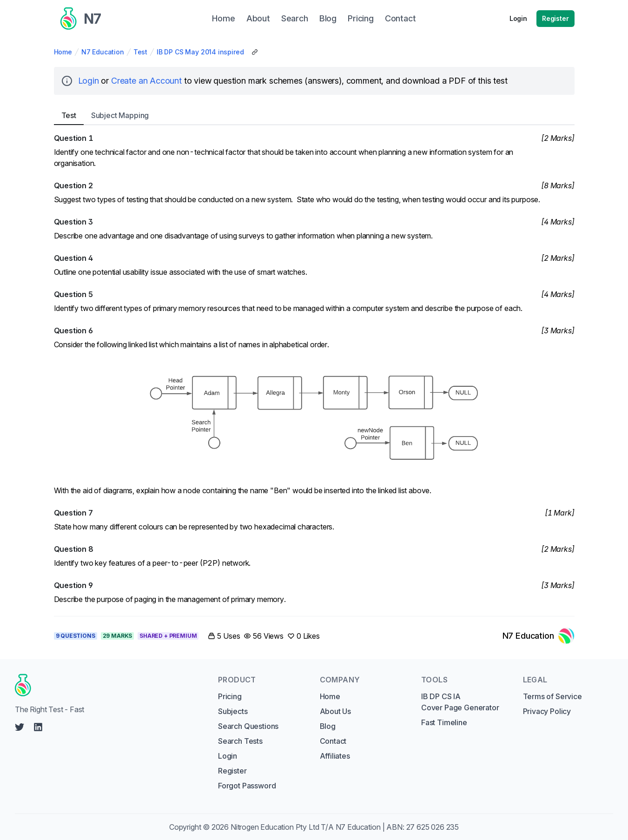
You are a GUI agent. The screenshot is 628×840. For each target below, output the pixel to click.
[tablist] (314, 116)
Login (518, 18)
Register (555, 18)
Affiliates (335, 756)
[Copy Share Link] (255, 52)
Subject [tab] (120, 115)
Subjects (233, 711)
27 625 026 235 (433, 827)
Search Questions (248, 726)
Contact (333, 741)
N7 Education (103, 52)
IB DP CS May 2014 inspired (200, 52)
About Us (336, 711)
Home (63, 52)
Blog (328, 726)
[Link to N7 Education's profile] (539, 636)
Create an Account (146, 81)
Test (140, 52)
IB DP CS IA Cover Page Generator (460, 702)
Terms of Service (552, 696)
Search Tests (240, 741)
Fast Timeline (444, 722)
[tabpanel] (314, 369)
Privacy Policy (547, 711)
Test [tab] (69, 115)
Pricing (230, 696)
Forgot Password (247, 786)
